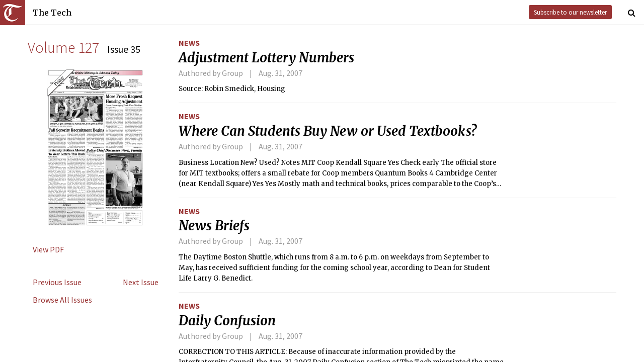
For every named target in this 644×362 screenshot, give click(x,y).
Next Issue (141, 282)
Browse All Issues (62, 300)
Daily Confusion (227, 321)
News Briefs (214, 226)
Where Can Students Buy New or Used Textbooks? (328, 131)
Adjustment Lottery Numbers (266, 58)
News (189, 43)
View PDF (48, 249)
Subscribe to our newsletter (570, 12)
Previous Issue (57, 282)
